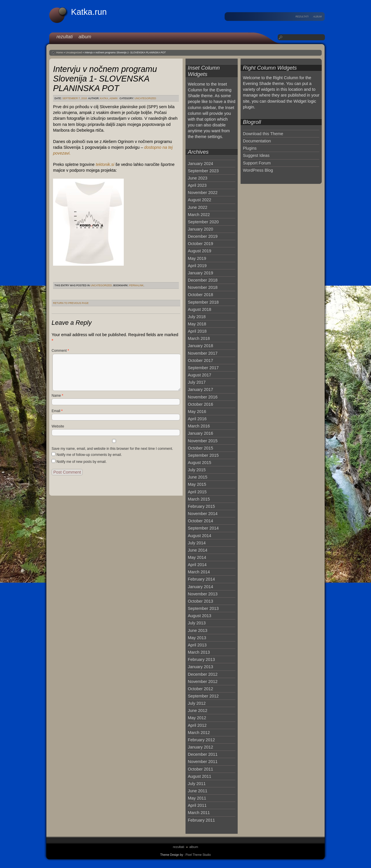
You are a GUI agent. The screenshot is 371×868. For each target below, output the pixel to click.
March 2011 (199, 813)
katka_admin (109, 98)
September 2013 (203, 608)
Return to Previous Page (71, 303)
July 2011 (197, 784)
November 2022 (203, 193)
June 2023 (198, 178)
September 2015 (203, 455)
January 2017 (200, 389)
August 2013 (200, 616)
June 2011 (198, 791)
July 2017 (197, 382)
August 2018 (200, 309)
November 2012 (203, 682)
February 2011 (201, 820)
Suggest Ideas (256, 155)
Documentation (257, 141)
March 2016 (199, 426)
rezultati (302, 17)
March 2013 (199, 652)
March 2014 (199, 572)
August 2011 (200, 776)
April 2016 (197, 419)
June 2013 (198, 630)
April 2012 (197, 725)
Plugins (250, 148)
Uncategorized (74, 52)
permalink (137, 285)
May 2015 (197, 484)
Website (58, 426)
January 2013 (200, 667)
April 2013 (197, 645)
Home (60, 52)
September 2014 (203, 528)
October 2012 (200, 689)
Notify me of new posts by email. (82, 462)
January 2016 (200, 433)
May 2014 (197, 557)
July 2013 (197, 623)
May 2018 (197, 324)
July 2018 (197, 317)
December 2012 (203, 674)
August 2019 (200, 251)
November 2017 (203, 353)
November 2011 (203, 762)
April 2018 (197, 331)
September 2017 (203, 368)
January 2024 (200, 164)
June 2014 (198, 550)
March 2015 (199, 499)
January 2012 (200, 747)
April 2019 (197, 266)
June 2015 (198, 477)
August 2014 (200, 536)
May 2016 (197, 412)
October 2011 (200, 769)
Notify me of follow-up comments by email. (89, 455)
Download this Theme (263, 134)
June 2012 (198, 711)
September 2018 (203, 302)
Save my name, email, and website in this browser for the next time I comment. (112, 449)
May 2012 (197, 718)
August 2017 (200, 375)
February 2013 (201, 659)
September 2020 (203, 222)
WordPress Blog (258, 170)
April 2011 (197, 805)
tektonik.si (105, 164)
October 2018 (200, 295)
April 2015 (197, 492)
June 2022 (198, 207)
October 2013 (200, 601)
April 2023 (197, 185)
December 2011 (203, 754)
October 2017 (200, 360)
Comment (60, 351)
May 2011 (197, 798)
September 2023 (203, 171)
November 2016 (203, 397)
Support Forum (257, 163)
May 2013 (197, 638)
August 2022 (200, 200)
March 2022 (199, 215)
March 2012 (199, 733)
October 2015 (200, 448)
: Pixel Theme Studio (197, 855)
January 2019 (200, 273)
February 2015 (201, 506)
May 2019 (197, 258)
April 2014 (197, 565)
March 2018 (199, 338)
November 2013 (203, 594)
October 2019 (200, 244)
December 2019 (203, 236)
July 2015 (197, 470)
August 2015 (200, 463)
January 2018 (200, 346)
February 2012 (201, 740)
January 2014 (200, 587)
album (317, 17)
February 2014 (201, 579)
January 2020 (200, 229)
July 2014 (197, 543)
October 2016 (200, 404)
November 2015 (203, 441)
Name (57, 396)
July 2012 (197, 703)
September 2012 (203, 696)
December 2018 (203, 280)
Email (57, 411)
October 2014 (200, 521)
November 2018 (203, 287)
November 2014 (203, 514)
